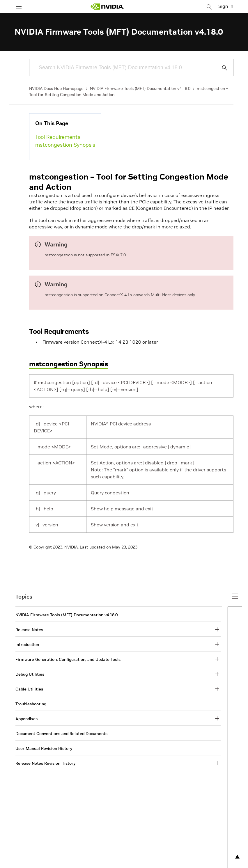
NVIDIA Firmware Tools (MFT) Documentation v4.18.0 (140, 88)
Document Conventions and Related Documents (61, 734)
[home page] (107, 7)
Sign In (226, 6)
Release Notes (29, 630)
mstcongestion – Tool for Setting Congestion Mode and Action (129, 182)
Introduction (27, 645)
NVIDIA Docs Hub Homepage (56, 88)
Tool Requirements (58, 137)
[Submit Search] (221, 68)
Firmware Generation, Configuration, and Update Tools (68, 659)
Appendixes (26, 719)
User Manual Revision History (44, 748)
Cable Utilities (29, 689)
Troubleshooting (31, 704)
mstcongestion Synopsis (65, 145)
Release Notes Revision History (45, 763)
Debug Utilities (30, 674)
